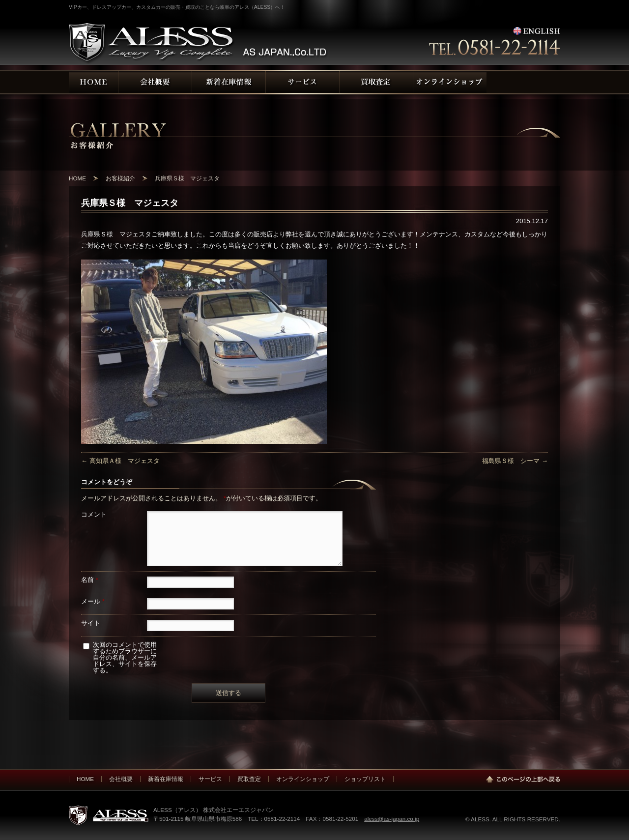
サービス (210, 779)
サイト (91, 623)
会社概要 (121, 779)
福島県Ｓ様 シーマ (515, 461)
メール (93, 601)
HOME (85, 779)
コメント (94, 514)
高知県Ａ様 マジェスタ (120, 461)
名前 (90, 580)
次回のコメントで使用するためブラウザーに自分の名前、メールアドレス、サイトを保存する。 (125, 657)
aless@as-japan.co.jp (392, 819)
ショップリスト (365, 779)
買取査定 (249, 779)
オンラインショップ (303, 779)
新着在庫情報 (166, 779)
